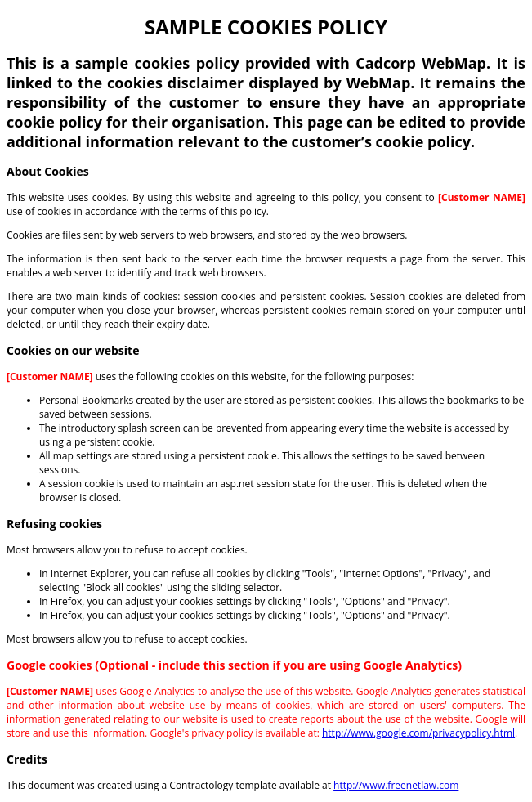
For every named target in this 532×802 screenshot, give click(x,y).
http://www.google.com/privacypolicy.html (418, 733)
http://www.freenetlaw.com (396, 785)
